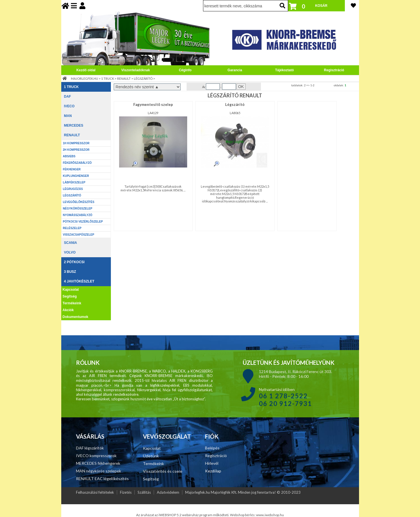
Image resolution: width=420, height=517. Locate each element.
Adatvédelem (168, 492)
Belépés (212, 448)
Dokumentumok (76, 317)
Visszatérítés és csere (163, 471)
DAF (68, 97)
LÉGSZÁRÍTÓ (143, 79)
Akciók (68, 310)
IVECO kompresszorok (96, 456)
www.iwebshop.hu (270, 515)
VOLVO (70, 252)
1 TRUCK (108, 79)
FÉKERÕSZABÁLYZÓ (77, 163)
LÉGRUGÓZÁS (73, 189)
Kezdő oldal (86, 70)
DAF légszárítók (90, 448)
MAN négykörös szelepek (99, 471)
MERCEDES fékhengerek (98, 463)
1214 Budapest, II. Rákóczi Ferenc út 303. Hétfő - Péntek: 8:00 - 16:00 (296, 374)
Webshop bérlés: (243, 515)
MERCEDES (74, 125)
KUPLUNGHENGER (76, 176)
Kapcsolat (71, 290)
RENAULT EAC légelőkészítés (102, 479)
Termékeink (72, 303)
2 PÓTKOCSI (74, 262)
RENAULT (124, 79)
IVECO (69, 106)
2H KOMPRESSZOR (76, 150)
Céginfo (185, 70)
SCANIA (71, 243)
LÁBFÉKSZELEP (74, 182)
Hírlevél (212, 463)
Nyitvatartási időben (285, 397)
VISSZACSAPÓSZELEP (79, 235)
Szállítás (144, 492)
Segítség (70, 296)
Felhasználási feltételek (95, 492)
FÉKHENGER (72, 169)
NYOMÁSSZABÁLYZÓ (78, 215)
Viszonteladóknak (135, 70)
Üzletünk (151, 456)
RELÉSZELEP (72, 228)
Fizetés (126, 492)
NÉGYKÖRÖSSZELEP (78, 209)
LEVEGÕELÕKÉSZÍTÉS (79, 202)
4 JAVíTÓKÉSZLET (79, 281)
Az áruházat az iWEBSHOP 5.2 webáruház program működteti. (183, 515)
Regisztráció (334, 70)
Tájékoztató (284, 70)
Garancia (235, 70)
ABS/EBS (69, 156)
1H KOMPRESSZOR (76, 143)
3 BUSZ (70, 272)
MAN (68, 116)
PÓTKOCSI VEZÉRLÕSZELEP (83, 222)
